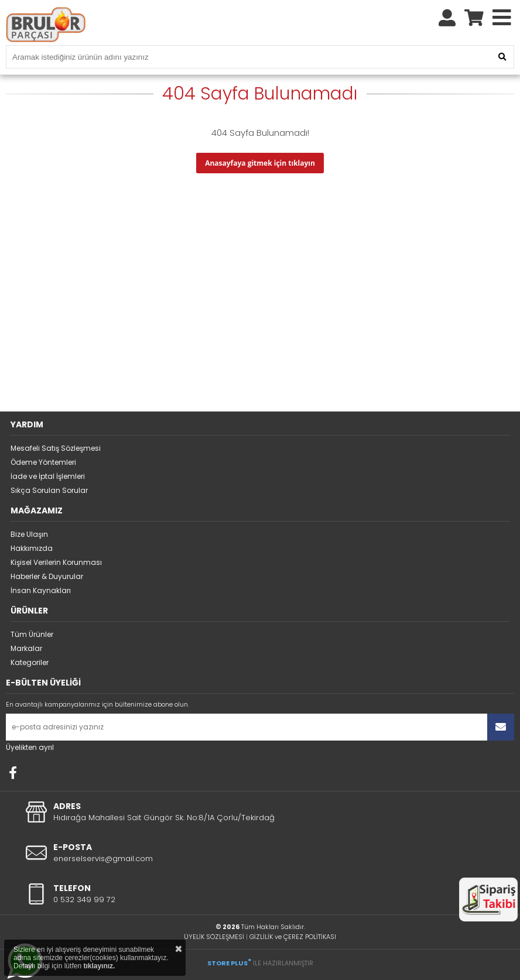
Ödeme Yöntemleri (43, 462)
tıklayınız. (99, 966)
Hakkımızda (32, 548)
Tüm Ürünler (32, 634)
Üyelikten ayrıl (30, 747)
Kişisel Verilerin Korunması (56, 562)
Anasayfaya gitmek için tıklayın (260, 163)
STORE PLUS (229, 963)
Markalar (26, 648)
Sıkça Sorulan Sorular (49, 490)
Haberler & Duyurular (47, 576)
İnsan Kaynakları (41, 590)
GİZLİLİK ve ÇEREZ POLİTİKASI (293, 937)
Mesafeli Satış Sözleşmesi (56, 448)
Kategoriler (30, 662)
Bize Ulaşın (29, 534)
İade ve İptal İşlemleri (48, 476)
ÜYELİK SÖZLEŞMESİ (214, 937)
